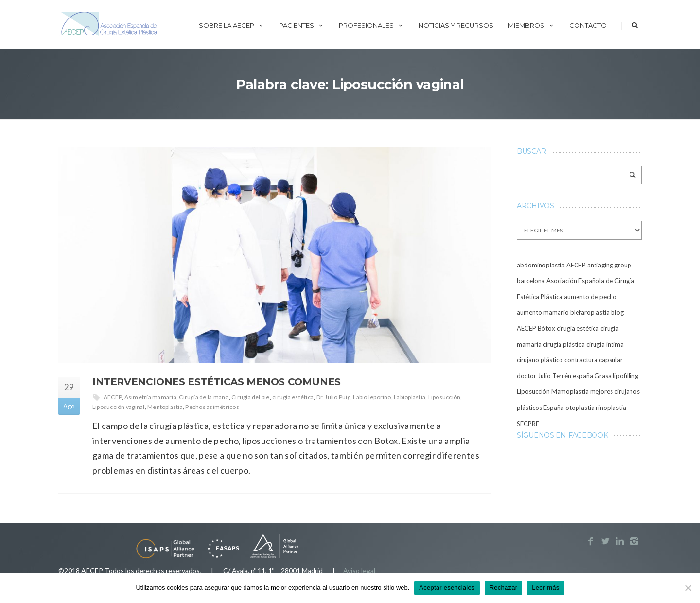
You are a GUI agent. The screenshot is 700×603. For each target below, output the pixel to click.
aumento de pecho (590, 297)
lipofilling (626, 376)
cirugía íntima (605, 344)
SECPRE (528, 424)
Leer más (545, 588)
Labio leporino (372, 397)
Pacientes (302, 25)
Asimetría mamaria (150, 397)
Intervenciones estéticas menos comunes (217, 382)
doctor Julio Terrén (544, 376)
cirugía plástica (564, 344)
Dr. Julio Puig (333, 397)
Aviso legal (359, 571)
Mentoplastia (165, 407)
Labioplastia (410, 397)
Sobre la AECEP (232, 25)
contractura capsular (594, 360)
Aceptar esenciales (447, 588)
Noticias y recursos (456, 25)
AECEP (113, 397)
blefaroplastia (590, 312)
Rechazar (504, 588)
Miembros (531, 25)
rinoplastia (611, 408)
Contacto (588, 25)
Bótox (546, 328)
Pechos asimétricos (212, 407)
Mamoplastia (570, 391)
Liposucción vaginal (119, 407)
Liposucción (445, 397)
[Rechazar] (688, 588)
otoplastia (580, 408)
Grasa (603, 376)
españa (583, 376)
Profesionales (371, 25)
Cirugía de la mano (204, 397)
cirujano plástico (540, 360)
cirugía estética (293, 397)
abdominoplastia (541, 265)
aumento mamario (543, 312)
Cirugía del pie (251, 397)
